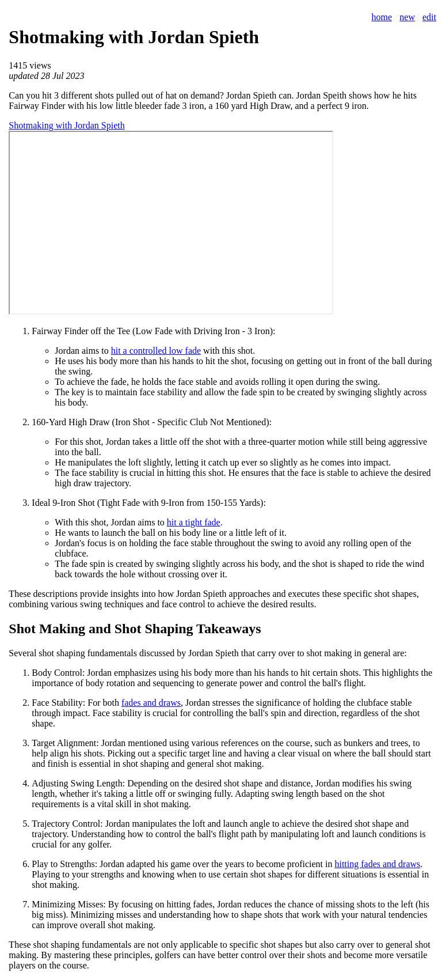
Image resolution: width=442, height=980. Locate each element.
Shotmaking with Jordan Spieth (66, 125)
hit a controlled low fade (156, 351)
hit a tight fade (194, 522)
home (382, 17)
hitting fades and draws (377, 864)
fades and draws (151, 703)
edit (429, 17)
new (407, 17)
